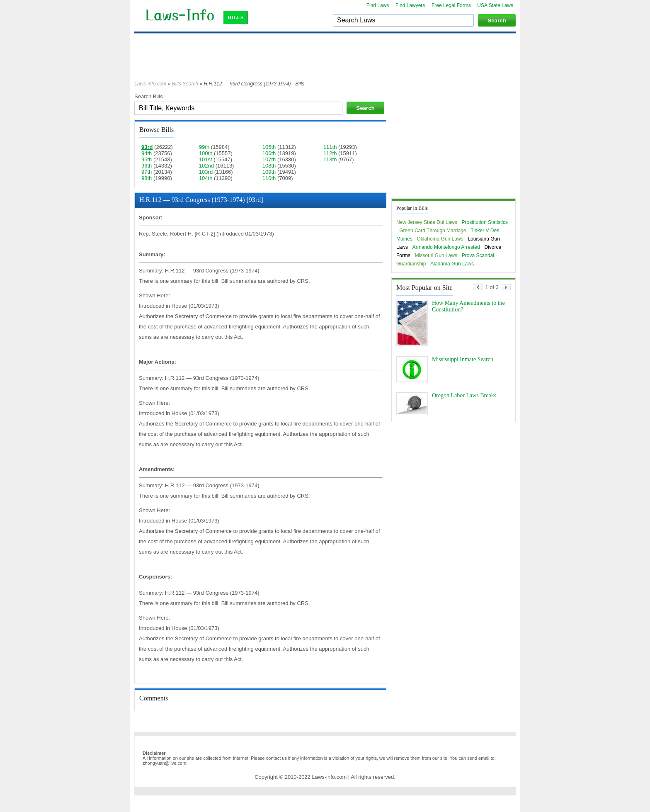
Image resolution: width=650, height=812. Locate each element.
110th (269, 178)
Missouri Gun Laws (436, 255)
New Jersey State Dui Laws (427, 222)
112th (330, 153)
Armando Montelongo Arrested (446, 247)
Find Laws (378, 5)
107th (269, 159)
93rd (147, 147)
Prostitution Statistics (485, 222)
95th (147, 159)
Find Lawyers (410, 5)
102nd (206, 166)
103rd (206, 172)
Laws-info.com (150, 84)
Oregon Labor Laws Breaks (464, 395)
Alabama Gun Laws (452, 264)
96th (147, 166)
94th (147, 153)
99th (204, 147)
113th (330, 159)
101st (206, 159)
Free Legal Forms (451, 5)
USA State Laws (495, 5)
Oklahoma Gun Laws (440, 239)
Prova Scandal (478, 255)
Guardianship (411, 264)
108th (269, 166)
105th (269, 147)
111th (330, 147)
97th (147, 172)
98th (147, 178)
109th (269, 172)
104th (206, 178)
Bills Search (185, 84)
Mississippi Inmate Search (463, 359)
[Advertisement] (325, 61)
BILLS (235, 17)
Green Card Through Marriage (433, 231)
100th (206, 153)
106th (269, 153)
